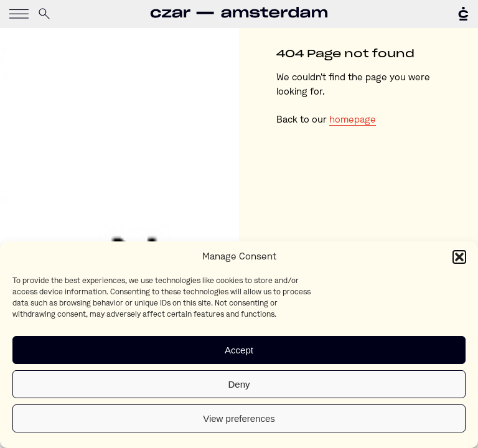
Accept (239, 350)
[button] (459, 257)
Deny (239, 384)
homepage (353, 120)
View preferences (239, 418)
